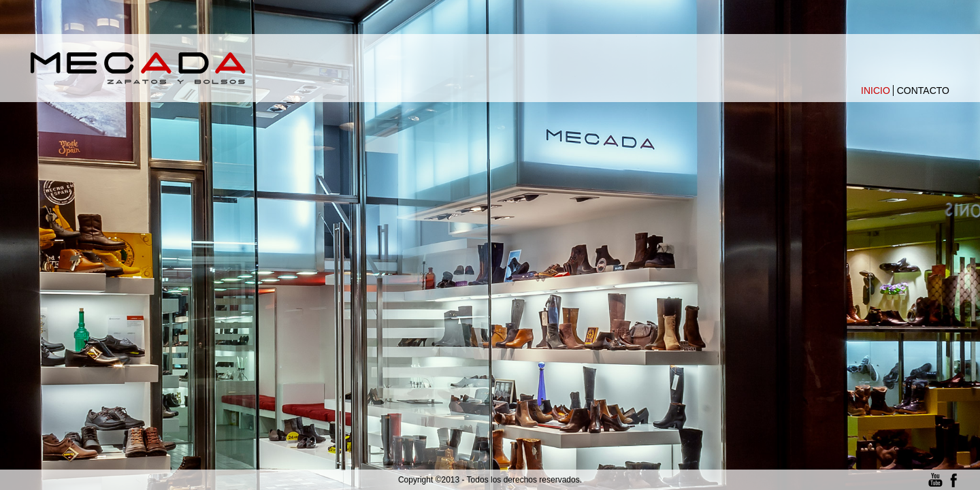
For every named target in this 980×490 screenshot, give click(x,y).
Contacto (923, 91)
